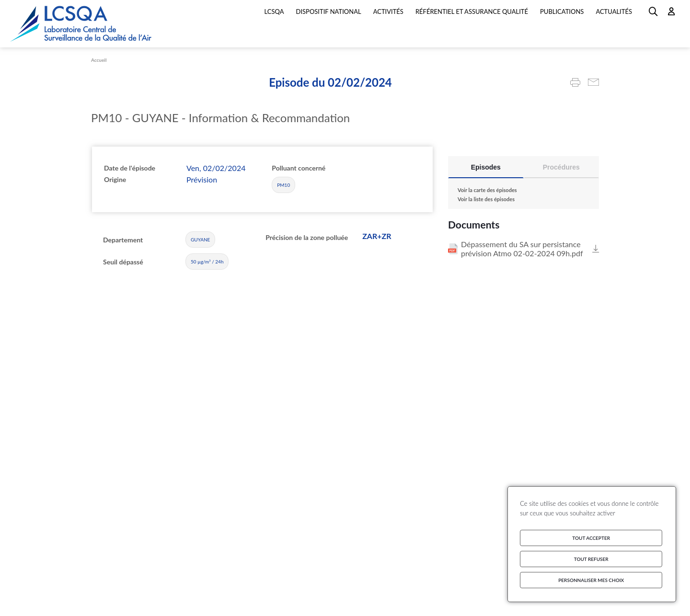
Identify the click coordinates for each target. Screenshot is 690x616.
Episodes (486, 167)
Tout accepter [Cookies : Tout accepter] (591, 538)
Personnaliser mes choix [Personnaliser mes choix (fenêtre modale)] (591, 580)
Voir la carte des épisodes (487, 190)
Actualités (614, 11)
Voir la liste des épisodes (486, 199)
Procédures (561, 167)
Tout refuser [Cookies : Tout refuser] (591, 559)
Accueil (99, 60)
